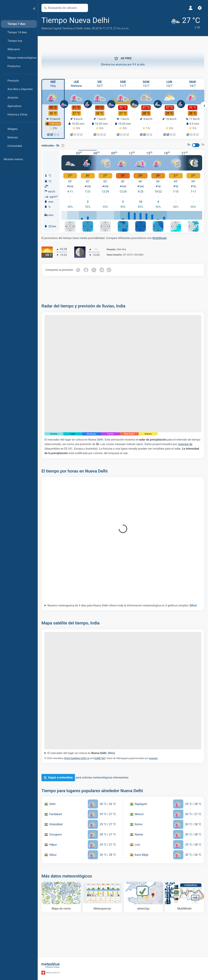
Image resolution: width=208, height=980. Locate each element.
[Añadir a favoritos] (115, 20)
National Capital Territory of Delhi (62, 28)
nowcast (153, 758)
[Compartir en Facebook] (86, 270)
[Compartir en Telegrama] (102, 270)
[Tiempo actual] (185, 23)
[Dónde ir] (143, 897)
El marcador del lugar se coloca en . (81, 753)
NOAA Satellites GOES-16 (77, 758)
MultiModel (159, 238)
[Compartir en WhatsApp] (78, 270)
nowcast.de (185, 444)
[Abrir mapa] (83, 8)
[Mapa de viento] (61, 897)
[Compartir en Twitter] (94, 270)
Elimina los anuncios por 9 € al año (123, 61)
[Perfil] (191, 8)
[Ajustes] (200, 8)
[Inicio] (15, 8)
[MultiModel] (184, 897)
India (87, 28)
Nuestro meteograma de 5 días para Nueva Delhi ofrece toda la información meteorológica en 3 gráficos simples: (122, 605)
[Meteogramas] (102, 897)
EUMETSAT (100, 758)
